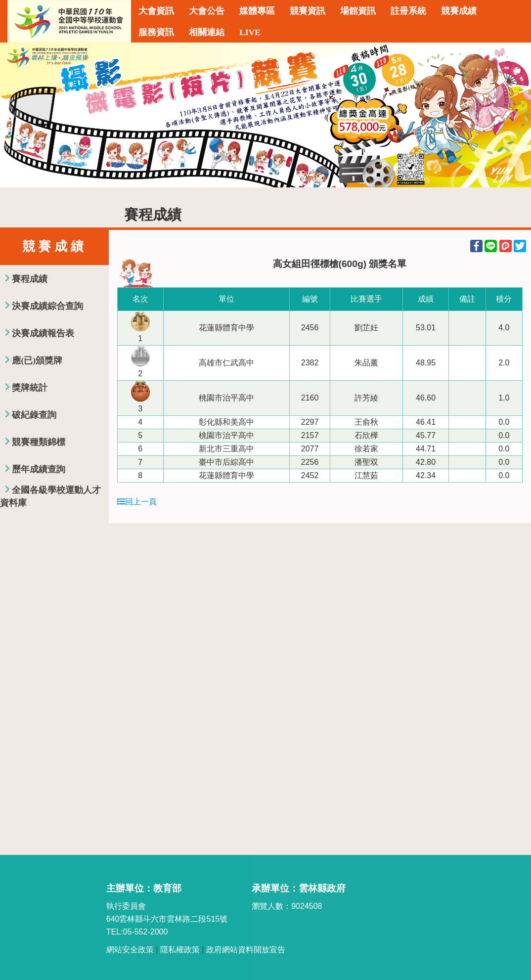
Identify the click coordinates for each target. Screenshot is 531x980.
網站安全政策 (130, 950)
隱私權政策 (180, 950)
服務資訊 (156, 32)
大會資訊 (156, 11)
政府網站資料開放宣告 (246, 950)
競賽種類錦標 (39, 442)
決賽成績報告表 (43, 333)
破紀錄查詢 (34, 415)
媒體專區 (257, 11)
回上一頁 (137, 502)
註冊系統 (408, 11)
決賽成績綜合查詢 (47, 306)
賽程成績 (30, 279)
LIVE (250, 32)
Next (514, 115)
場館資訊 (358, 11)
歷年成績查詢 (39, 469)
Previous (17, 115)
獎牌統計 (30, 388)
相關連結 (207, 32)
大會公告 (207, 11)
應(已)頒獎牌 (37, 360)
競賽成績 (459, 11)
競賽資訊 (308, 11)
